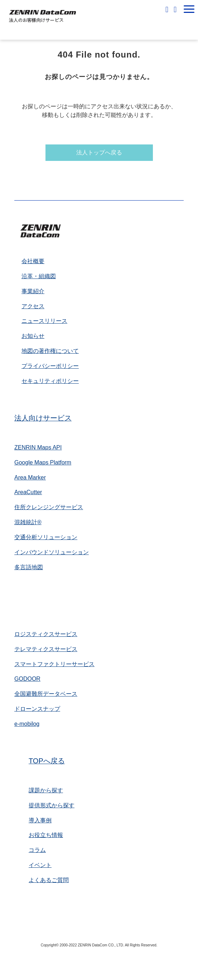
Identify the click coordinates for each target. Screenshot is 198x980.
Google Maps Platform (43, 462)
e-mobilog (27, 724)
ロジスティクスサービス (46, 634)
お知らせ (33, 336)
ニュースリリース (44, 321)
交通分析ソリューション (46, 537)
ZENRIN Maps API (38, 447)
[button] (189, 9)
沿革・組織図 (39, 276)
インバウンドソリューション (52, 552)
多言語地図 (29, 567)
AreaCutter (28, 492)
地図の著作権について (50, 351)
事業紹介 (33, 291)
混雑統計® (28, 522)
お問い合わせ (176, 9)
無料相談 (168, 9)
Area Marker (30, 477)
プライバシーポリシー (50, 366)
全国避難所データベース (46, 694)
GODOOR (27, 679)
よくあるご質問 (49, 880)
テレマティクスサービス (46, 649)
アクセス (33, 306)
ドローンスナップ (37, 709)
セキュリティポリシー (50, 381)
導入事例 (40, 820)
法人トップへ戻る (99, 152)
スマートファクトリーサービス (54, 664)
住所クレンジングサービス (49, 507)
